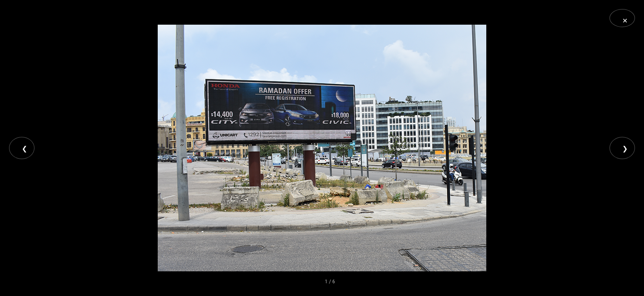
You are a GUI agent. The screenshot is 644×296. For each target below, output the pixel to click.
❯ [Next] (625, 149)
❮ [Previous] (24, 149)
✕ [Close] (625, 21)
